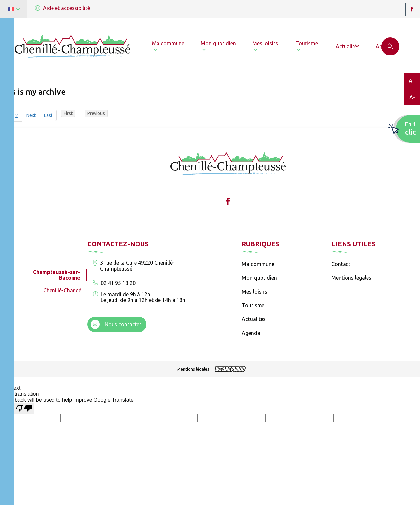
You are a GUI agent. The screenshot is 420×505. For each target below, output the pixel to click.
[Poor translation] (24, 408)
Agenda (251, 333)
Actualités (254, 319)
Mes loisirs (255, 292)
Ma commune (258, 264)
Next (31, 115)
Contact (341, 264)
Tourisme (253, 305)
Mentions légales (351, 278)
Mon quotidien (259, 278)
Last (48, 115)
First (68, 113)
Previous (96, 113)
